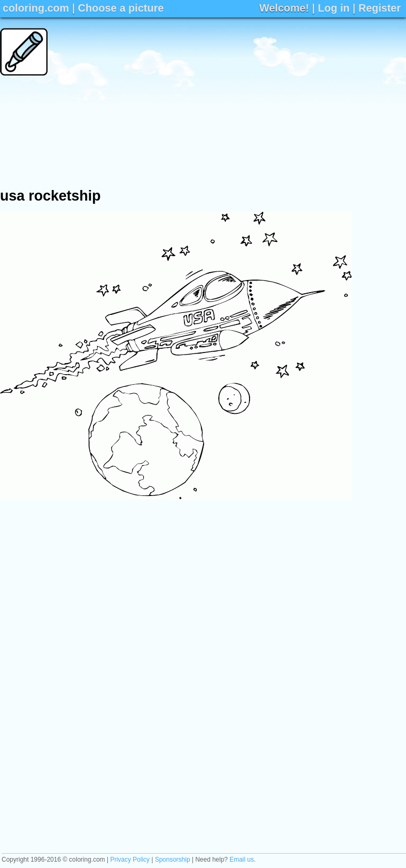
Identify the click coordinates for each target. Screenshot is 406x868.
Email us (242, 860)
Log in (334, 8)
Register (380, 8)
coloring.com (36, 8)
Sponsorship (173, 860)
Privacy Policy (130, 860)
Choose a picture (121, 8)
